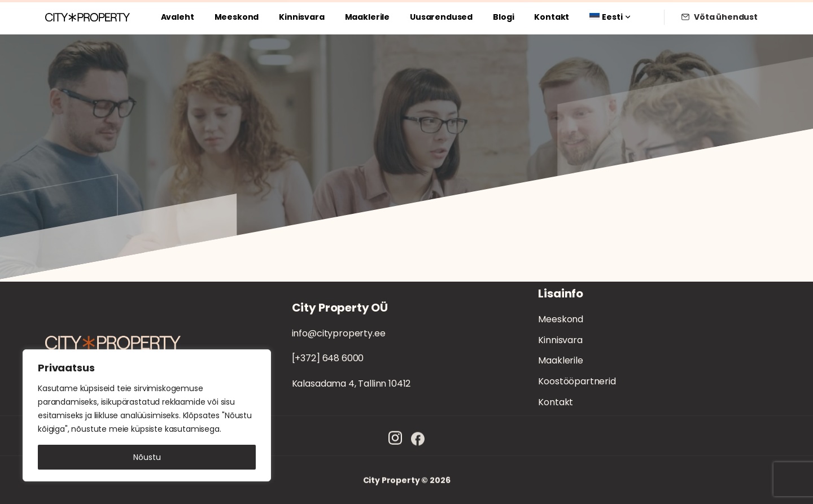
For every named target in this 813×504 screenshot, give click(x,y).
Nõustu (147, 457)
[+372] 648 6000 (328, 358)
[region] (147, 415)
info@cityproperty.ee (339, 333)
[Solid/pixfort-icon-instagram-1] (395, 441)
